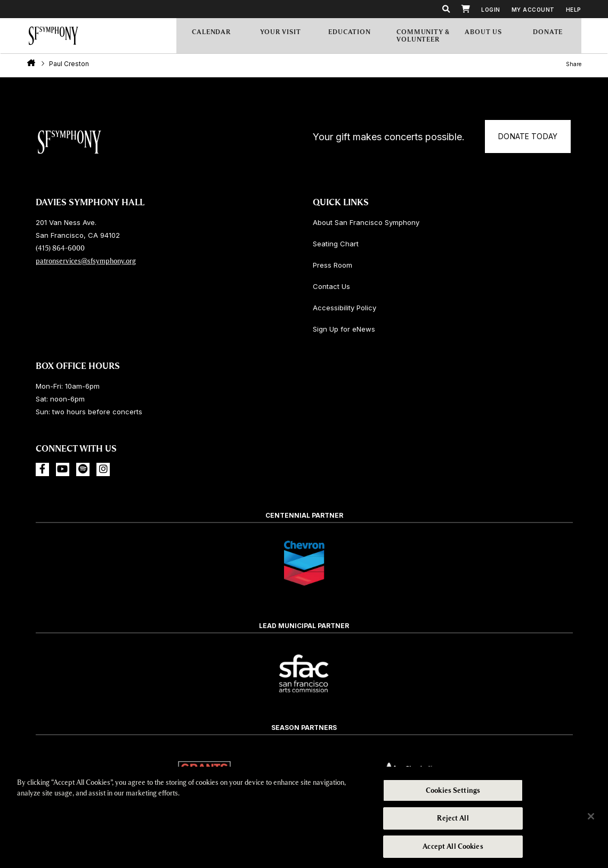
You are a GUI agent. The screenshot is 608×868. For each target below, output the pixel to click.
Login (491, 10)
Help (574, 10)
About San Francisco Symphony (366, 222)
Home (31, 64)
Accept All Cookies (453, 846)
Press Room (333, 265)
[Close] (591, 816)
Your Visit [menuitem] (289, 36)
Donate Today (366, 151)
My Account (533, 10)
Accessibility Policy (344, 308)
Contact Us (331, 286)
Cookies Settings (453, 791)
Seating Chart (336, 244)
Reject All (453, 819)
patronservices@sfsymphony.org (86, 261)
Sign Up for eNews (344, 329)
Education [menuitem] (358, 36)
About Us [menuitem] (494, 36)
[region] (304, 817)
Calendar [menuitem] (221, 37)
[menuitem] (558, 37)
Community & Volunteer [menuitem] (424, 37)
